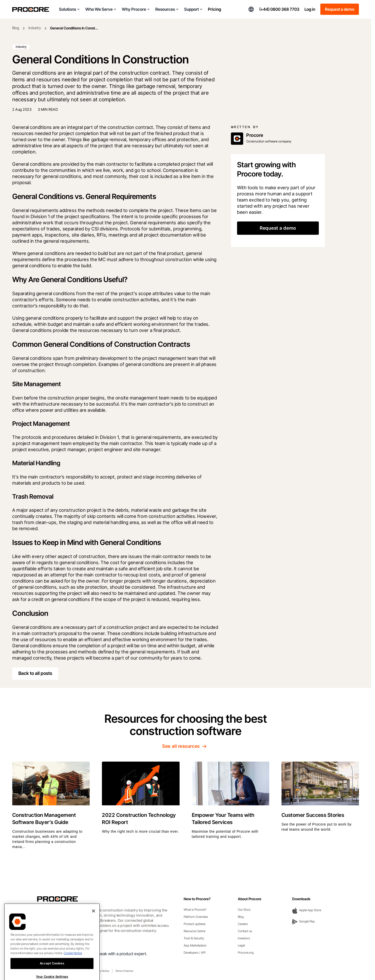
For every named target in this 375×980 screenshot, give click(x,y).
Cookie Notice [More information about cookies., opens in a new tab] (73, 962)
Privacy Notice (101, 971)
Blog (16, 28)
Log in (310, 9)
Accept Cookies (52, 972)
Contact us (245, 931)
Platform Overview (196, 917)
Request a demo (340, 9)
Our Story (244, 910)
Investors (244, 938)
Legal (241, 945)
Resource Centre (195, 931)
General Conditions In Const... (74, 28)
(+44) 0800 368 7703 (279, 9)
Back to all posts (35, 673)
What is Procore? (195, 910)
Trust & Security (194, 938)
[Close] (93, 920)
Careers (243, 924)
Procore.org (246, 953)
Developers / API (195, 953)
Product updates (195, 924)
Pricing (214, 9)
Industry (35, 28)
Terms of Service (124, 971)
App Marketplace (195, 945)
